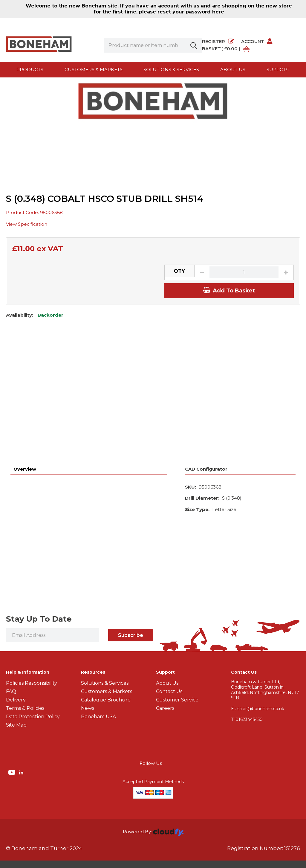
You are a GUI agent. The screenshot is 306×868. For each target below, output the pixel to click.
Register (218, 42)
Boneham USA (98, 679)
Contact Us (169, 654)
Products (30, 70)
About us (233, 70)
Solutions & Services (171, 70)
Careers (165, 671)
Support (278, 70)
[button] (195, 45)
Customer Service (177, 662)
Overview (25, 423)
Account (257, 42)
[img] (12, 735)
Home (13, 89)
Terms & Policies (25, 671)
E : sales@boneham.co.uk (258, 671)
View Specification (27, 299)
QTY (179, 346)
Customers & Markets (94, 70)
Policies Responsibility (32, 646)
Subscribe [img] (131, 598)
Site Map (16, 688)
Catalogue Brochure (106, 662)
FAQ (11, 654)
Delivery (16, 662)
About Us (167, 646)
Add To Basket (229, 365)
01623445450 (247, 682)
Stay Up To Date (39, 582)
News (88, 671)
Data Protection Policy (33, 679)
